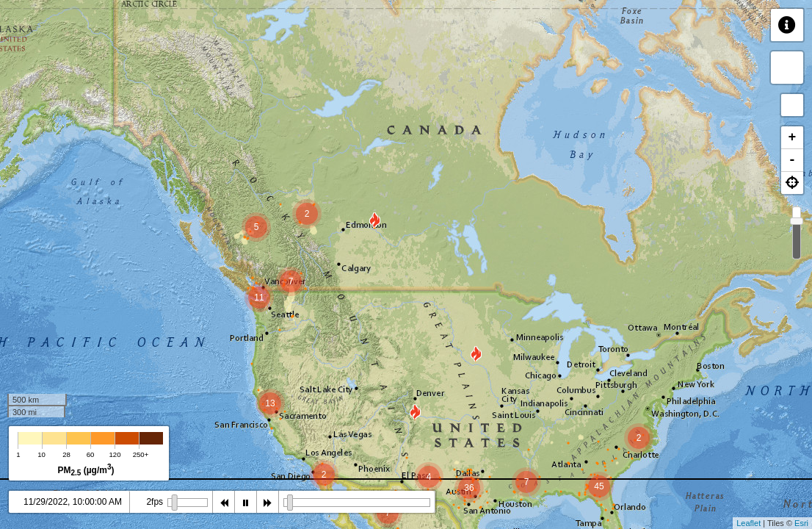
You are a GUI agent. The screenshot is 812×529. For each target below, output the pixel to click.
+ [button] (793, 137)
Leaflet (748, 523)
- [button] (793, 160)
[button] (792, 183)
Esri (801, 523)
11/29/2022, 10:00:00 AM (73, 502)
